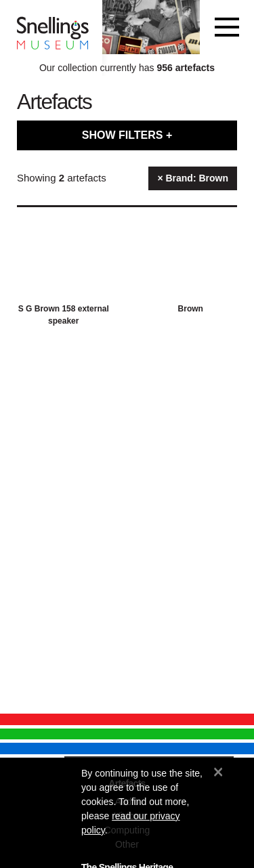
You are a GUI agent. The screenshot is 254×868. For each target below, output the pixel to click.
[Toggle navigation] (227, 27)
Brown (191, 309)
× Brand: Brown (193, 178)
